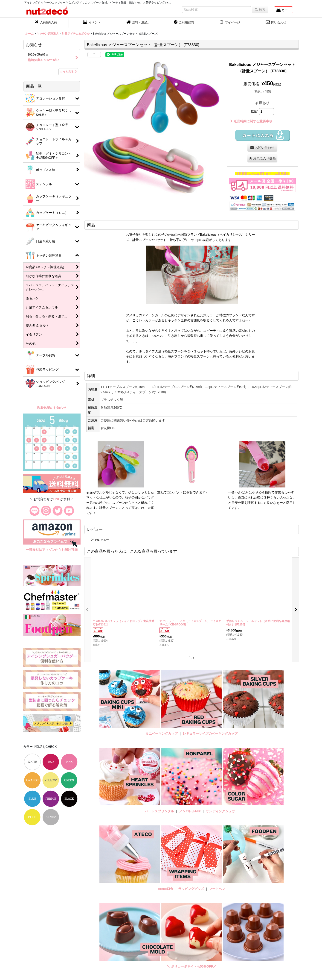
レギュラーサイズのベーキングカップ (210, 734)
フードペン (217, 889)
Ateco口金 (166, 889)
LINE (57, 499)
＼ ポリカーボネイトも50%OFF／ (191, 966)
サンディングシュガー (222, 811)
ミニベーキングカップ (162, 734)
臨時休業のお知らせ (52, 408)
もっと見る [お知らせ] (68, 72)
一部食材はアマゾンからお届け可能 (52, 550)
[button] (138, 23)
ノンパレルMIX (190, 811)
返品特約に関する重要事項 (251, 121)
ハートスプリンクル (160, 811)
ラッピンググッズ (191, 889)
